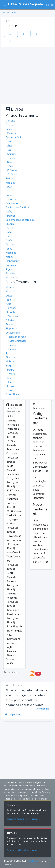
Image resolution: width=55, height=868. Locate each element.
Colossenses (13, 333)
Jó (7, 191)
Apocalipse (12, 394)
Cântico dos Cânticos (18, 207)
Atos (8, 304)
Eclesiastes (12, 203)
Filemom (11, 357)
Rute (8, 150)
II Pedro (10, 374)
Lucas (9, 296)
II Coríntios (12, 316)
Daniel (9, 228)
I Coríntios (12, 312)
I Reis (9, 162)
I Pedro (10, 370)
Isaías (9, 212)
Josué (9, 142)
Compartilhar (13, 714)
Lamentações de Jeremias (20, 220)
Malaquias (12, 277)
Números (11, 133)
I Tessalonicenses (16, 337)
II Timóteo (12, 349)
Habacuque (12, 261)
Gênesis (10, 121)
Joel (8, 236)
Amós (9, 240)
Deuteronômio (14, 137)
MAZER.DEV (32, 861)
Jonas (14, 13)
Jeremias (11, 216)
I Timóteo (11, 345)
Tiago (9, 366)
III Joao (10, 386)
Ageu (9, 269)
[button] (5, 5)
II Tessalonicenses (16, 341)
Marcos (10, 292)
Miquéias (11, 253)
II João (9, 382)
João (8, 300)
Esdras (10, 179)
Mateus (10, 287)
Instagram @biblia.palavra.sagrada (23, 819)
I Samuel (11, 154)
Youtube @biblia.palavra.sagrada (23, 850)
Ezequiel (11, 224)
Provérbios (12, 199)
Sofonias (11, 265)
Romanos (11, 308)
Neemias (11, 183)
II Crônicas (12, 174)
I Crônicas (11, 170)
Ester (9, 187)
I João (9, 378)
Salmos (10, 195)
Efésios (10, 324)
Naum (9, 257)
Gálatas (10, 320)
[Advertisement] (27, 76)
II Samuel (11, 158)
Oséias (9, 232)
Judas (9, 390)
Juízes (9, 146)
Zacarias (10, 273)
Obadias (10, 245)
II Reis (9, 166)
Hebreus (11, 361)
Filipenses (12, 329)
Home (6, 13)
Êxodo (9, 125)
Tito (8, 353)
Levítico (10, 129)
